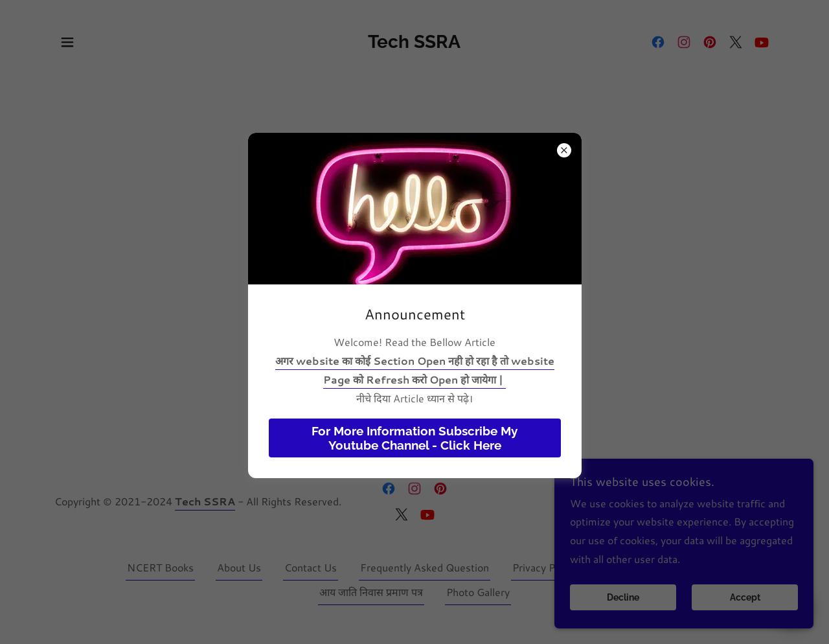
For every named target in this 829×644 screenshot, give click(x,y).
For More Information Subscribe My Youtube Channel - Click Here (414, 438)
